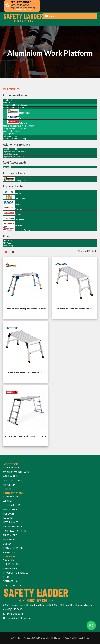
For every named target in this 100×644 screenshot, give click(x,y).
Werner (16, 117)
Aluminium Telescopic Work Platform (25, 436)
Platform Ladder (10, 103)
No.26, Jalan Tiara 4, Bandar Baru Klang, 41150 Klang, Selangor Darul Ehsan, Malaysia (49, 605)
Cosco (12, 203)
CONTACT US (10, 581)
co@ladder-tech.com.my (18, 618)
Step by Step (18, 112)
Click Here (27, 10)
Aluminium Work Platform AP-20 (75, 309)
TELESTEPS (9, 540)
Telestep (12, 213)
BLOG (6, 577)
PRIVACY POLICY (12, 586)
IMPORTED (9, 485)
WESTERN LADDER (13, 527)
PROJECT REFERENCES (16, 573)
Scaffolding (8, 246)
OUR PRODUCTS (12, 564)
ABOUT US (9, 560)
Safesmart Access (16, 229)
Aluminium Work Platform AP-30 (25, 373)
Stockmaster (14, 208)
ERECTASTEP (10, 509)
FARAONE (8, 518)
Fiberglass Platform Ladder (14, 128)
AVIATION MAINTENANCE (17, 472)
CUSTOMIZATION (12, 480)
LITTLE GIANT (10, 522)
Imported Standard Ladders (14, 152)
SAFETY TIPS (10, 568)
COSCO (7, 544)
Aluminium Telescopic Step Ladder (18, 139)
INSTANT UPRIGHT (13, 548)
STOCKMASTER (11, 505)
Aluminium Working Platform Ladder (25, 309)
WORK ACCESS (11, 476)
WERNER (8, 501)
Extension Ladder (10, 136)
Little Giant (14, 197)
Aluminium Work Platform (14, 108)
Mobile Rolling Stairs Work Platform (19, 126)
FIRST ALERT (10, 535)
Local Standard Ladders (13, 149)
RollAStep (13, 218)
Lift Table (7, 243)
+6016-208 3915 (14, 614)
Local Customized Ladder (14, 154)
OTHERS (7, 489)
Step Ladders (8, 100)
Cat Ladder (8, 167)
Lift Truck (7, 241)
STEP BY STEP (11, 496)
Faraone (12, 224)
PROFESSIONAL (12, 468)
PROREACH (9, 553)
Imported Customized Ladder (15, 157)
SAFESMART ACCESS (14, 531)
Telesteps (17, 122)
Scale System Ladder (12, 133)
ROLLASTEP (10, 514)
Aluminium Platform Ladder (15, 105)
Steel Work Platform (12, 131)
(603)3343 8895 (14, 609)
